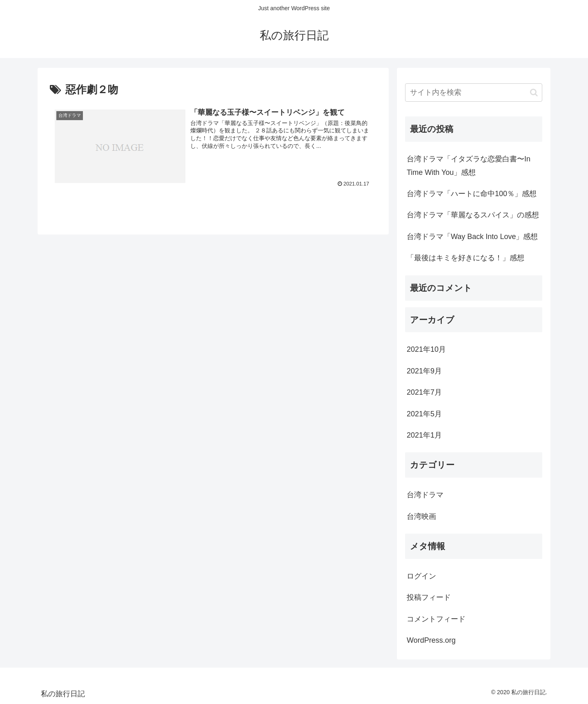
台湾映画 (421, 516)
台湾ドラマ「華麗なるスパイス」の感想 (473, 215)
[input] (474, 93)
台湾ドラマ (425, 495)
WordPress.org (431, 640)
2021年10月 (426, 349)
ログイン (421, 576)
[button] (534, 93)
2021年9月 (424, 371)
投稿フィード (429, 597)
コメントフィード (436, 619)
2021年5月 (424, 414)
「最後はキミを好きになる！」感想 (465, 258)
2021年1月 (424, 435)
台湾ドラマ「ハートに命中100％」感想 (472, 194)
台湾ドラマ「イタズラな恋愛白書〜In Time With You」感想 (469, 165)
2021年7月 (424, 392)
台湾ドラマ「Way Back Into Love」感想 (472, 237)
